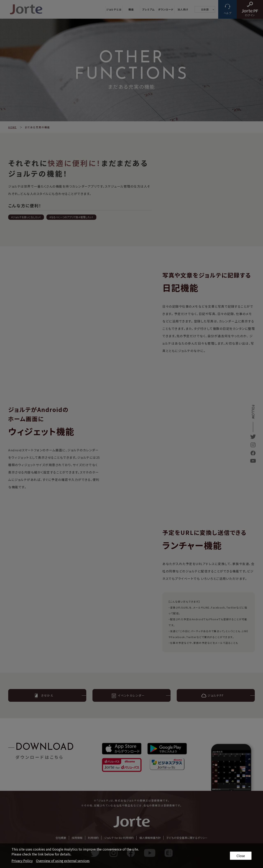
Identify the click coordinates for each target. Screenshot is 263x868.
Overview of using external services (63, 861)
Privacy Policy (22, 861)
